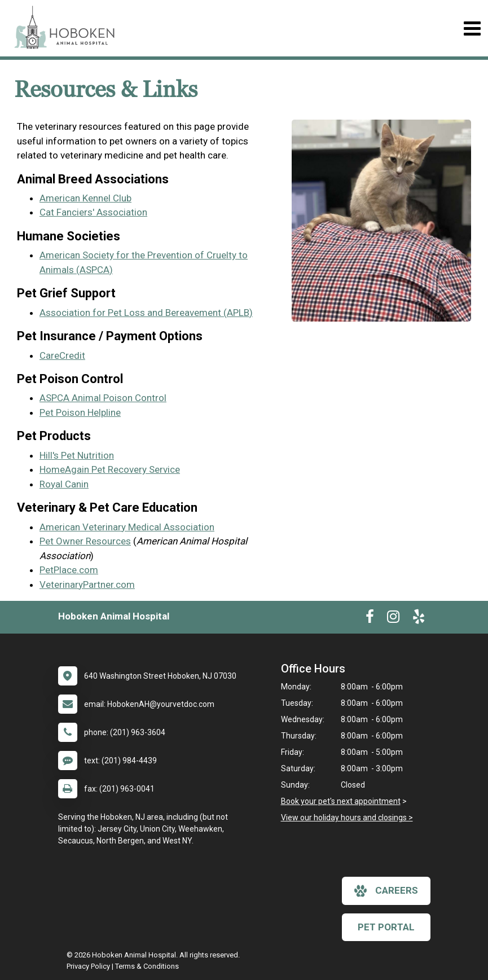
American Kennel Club (85, 198)
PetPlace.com (69, 570)
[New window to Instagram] (393, 619)
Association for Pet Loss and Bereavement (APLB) (146, 313)
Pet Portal (386, 927)
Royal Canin (64, 484)
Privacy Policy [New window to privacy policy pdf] (88, 966)
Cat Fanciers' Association (93, 212)
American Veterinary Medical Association (127, 527)
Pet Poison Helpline (80, 412)
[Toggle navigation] (472, 28)
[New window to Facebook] (370, 619)
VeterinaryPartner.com (87, 585)
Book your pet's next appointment (341, 801)
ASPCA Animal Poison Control (103, 398)
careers (386, 891)
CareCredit (62, 355)
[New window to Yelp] (419, 619)
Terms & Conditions (147, 966)
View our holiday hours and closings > (347, 818)
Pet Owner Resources (85, 541)
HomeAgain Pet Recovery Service (110, 469)
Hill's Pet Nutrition (77, 455)
